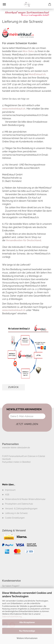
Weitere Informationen (27, 638)
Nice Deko (28, 51)
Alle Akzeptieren (27, 622)
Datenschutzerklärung (12, 617)
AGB (7, 495)
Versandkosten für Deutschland (23, 240)
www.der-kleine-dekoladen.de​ (16, 448)
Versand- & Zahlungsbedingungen (21, 509)
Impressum (10, 490)
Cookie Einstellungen (15, 518)
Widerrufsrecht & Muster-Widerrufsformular (25, 499)
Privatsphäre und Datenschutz (19, 504)
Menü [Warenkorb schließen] (4, 4)
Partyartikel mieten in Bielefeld (16, 462)
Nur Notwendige (27, 631)
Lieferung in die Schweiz (16, 513)
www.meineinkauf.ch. (14, 109)
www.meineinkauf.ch (14, 310)
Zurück (13, 387)
